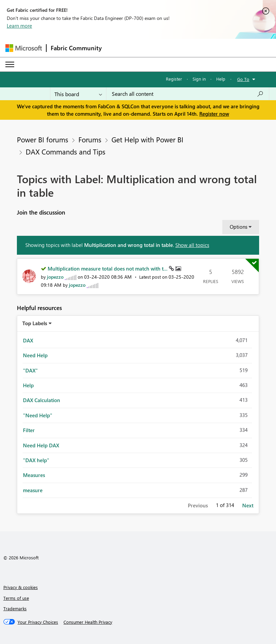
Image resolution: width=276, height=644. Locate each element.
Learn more (19, 26)
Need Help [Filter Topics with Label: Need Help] (35, 355)
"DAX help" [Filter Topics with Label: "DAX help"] (36, 460)
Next (248, 505)
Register (174, 79)
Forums (90, 139)
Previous (198, 505)
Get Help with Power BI (147, 139)
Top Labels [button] (35, 323)
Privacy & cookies (21, 587)
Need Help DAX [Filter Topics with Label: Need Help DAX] (41, 445)
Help (221, 79)
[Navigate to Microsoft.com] (24, 48)
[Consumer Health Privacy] (88, 622)
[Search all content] (188, 94)
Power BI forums (43, 139)
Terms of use (16, 598)
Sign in (199, 79)
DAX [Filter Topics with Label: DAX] (28, 340)
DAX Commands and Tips (66, 151)
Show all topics (192, 245)
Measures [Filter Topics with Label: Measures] (34, 475)
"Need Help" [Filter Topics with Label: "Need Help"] (38, 415)
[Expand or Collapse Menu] (10, 64)
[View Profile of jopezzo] (55, 277)
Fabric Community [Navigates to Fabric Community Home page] (76, 48)
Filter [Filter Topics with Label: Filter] (29, 430)
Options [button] (239, 227)
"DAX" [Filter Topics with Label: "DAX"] (30, 370)
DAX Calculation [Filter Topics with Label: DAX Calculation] (42, 400)
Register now (214, 114)
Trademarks (15, 608)
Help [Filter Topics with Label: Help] (28, 385)
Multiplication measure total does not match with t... (108, 269)
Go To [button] (243, 79)
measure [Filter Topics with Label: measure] (33, 490)
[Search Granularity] (78, 94)
